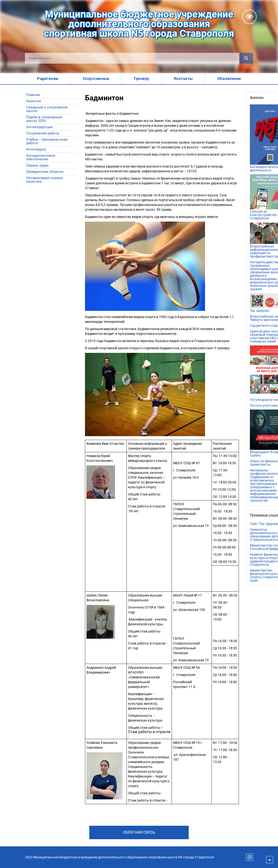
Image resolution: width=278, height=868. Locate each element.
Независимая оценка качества (44, 180)
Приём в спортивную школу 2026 (44, 119)
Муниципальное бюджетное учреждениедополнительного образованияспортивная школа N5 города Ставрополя (139, 24)
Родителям (48, 79)
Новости (34, 101)
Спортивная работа (43, 133)
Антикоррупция (39, 127)
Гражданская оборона (45, 172)
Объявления (229, 79)
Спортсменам (96, 79)
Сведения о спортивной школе (47, 109)
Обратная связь (139, 832)
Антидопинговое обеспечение (41, 157)
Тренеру (141, 79)
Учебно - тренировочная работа (47, 141)
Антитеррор (36, 149)
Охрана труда (37, 165)
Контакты (183, 79)
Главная (33, 95)
